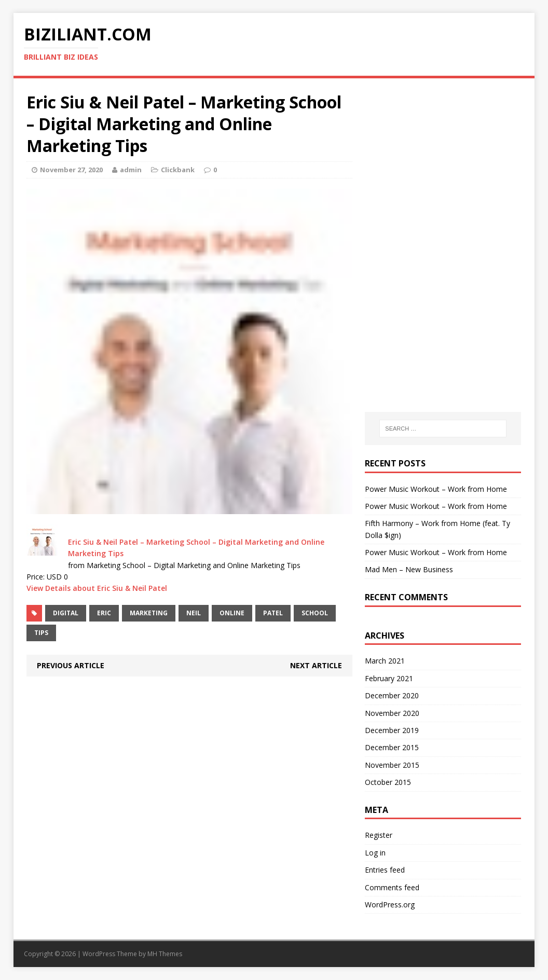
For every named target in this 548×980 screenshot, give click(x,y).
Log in (375, 853)
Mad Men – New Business (409, 569)
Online (232, 613)
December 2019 (392, 730)
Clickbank (178, 170)
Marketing (149, 613)
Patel (273, 613)
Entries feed (385, 870)
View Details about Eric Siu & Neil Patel (97, 588)
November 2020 (392, 713)
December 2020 (392, 695)
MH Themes (165, 954)
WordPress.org (390, 905)
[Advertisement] (443, 156)
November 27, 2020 (71, 170)
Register (379, 835)
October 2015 (388, 782)
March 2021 (385, 661)
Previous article (71, 665)
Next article (316, 665)
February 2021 (389, 678)
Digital (66, 613)
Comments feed (392, 887)
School (315, 613)
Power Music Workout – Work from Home (436, 489)
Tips (41, 633)
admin (131, 170)
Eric (104, 613)
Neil (194, 613)
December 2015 (392, 747)
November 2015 (392, 765)
